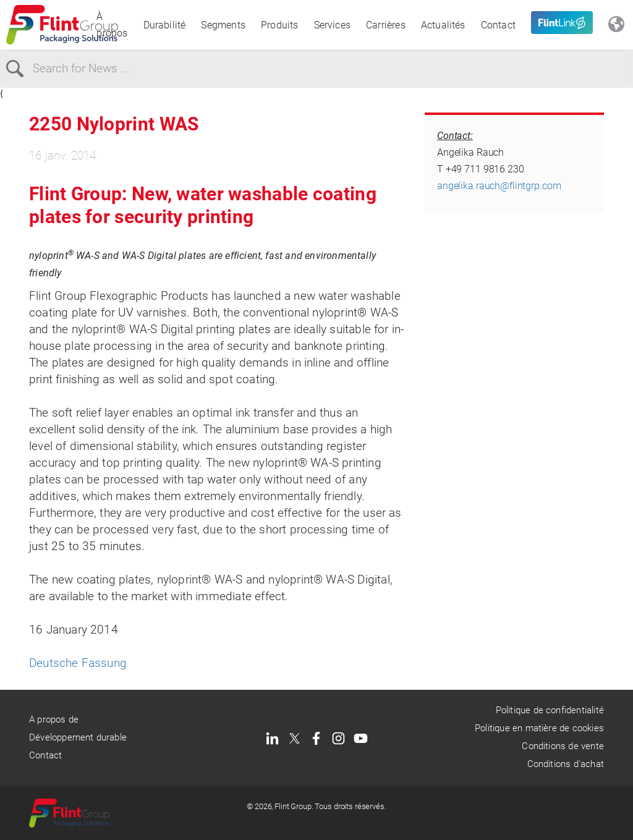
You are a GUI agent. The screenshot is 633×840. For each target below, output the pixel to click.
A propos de (54, 719)
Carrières (386, 25)
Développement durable (78, 737)
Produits (280, 25)
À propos (112, 25)
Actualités (443, 25)
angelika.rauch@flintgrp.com (499, 186)
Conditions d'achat (566, 764)
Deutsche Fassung (78, 663)
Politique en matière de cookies (539, 728)
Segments (223, 25)
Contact (498, 25)
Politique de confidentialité (550, 710)
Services (333, 25)
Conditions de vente (563, 746)
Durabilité (165, 25)
